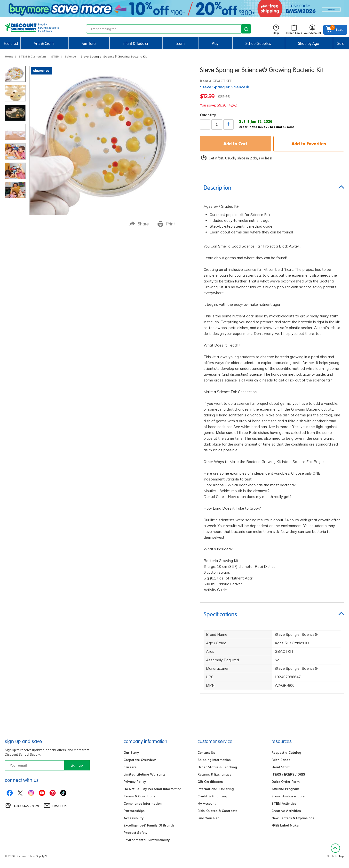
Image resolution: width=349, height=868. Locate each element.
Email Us (59, 806)
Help (276, 30)
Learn (180, 44)
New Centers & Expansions (293, 818)
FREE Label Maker (286, 825)
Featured (11, 44)
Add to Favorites (309, 144)
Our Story (131, 752)
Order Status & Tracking (217, 767)
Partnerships (134, 811)
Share (139, 224)
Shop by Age (309, 44)
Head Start (281, 767)
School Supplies (258, 44)
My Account (207, 803)
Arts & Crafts (44, 44)
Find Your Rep (208, 818)
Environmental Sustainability (147, 840)
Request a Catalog (286, 752)
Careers (130, 767)
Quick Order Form (286, 782)
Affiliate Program (285, 789)
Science (70, 56)
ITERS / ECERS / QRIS (288, 774)
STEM (55, 56)
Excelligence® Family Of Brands (149, 825)
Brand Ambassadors (288, 796)
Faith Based (281, 760)
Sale (341, 44)
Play (215, 44)
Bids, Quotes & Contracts (217, 811)
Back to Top (335, 851)
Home (9, 56)
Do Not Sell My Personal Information (153, 789)
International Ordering (216, 789)
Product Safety (135, 833)
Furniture (88, 44)
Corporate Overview (140, 760)
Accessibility (134, 818)
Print (166, 224)
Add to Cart (235, 144)
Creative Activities (286, 811)
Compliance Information (143, 803)
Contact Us (206, 752)
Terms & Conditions (139, 796)
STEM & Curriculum (32, 56)
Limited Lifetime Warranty (145, 774)
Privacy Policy (135, 782)
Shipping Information (214, 760)
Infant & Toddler (135, 44)
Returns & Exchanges (214, 774)
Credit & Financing (212, 796)
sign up (77, 765)
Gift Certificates (210, 782)
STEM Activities (284, 803)
